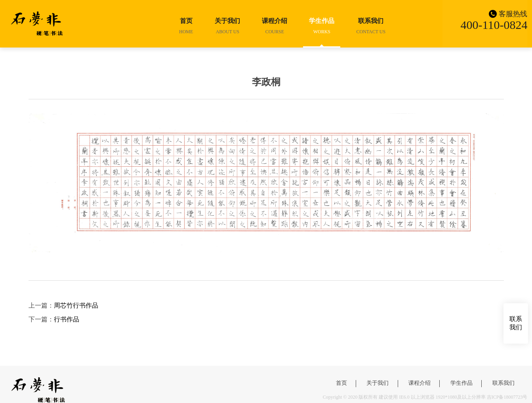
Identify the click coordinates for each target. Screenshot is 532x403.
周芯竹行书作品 (76, 305)
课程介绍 (419, 383)
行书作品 (67, 319)
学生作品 (461, 383)
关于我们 (378, 383)
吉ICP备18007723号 (507, 397)
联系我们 (503, 383)
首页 (341, 383)
